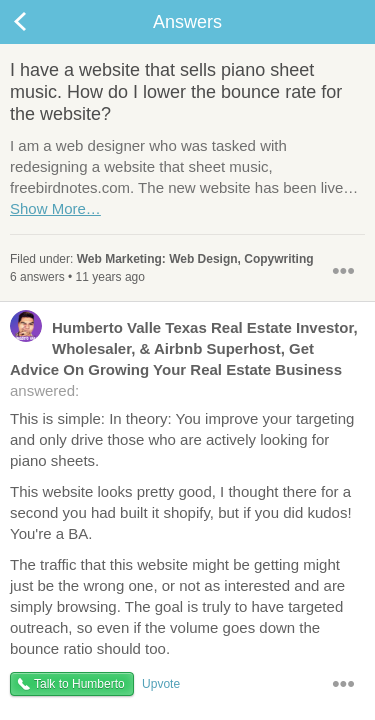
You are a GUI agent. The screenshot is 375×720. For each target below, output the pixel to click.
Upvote (161, 684)
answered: (184, 358)
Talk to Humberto (79, 684)
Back (40, 22)
